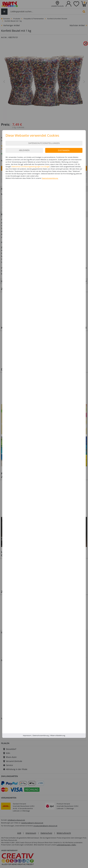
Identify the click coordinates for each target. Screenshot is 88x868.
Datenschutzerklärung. (50, 178)
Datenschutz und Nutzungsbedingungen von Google (30, 166)
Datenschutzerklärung (41, 735)
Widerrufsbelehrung (58, 735)
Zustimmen (64, 150)
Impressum (27, 735)
